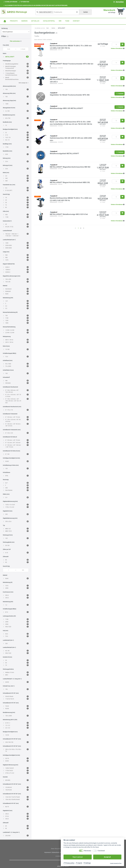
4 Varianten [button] (120, 107)
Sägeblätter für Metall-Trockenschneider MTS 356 (70, 95)
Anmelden (118, 2)
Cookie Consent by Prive (116, 863)
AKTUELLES (35, 21)
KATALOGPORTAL (49, 21)
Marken (53, 28)
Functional (101, 851)
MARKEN (24, 21)
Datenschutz (55, 852)
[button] (118, 48)
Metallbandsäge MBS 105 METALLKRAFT (66, 108)
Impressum (48, 852)
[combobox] (16, 32)
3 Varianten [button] (120, 152)
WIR (60, 21)
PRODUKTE (14, 21)
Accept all (107, 857)
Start (48, 28)
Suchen (86, 12)
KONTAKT (76, 21)
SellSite (67, 866)
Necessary (88, 851)
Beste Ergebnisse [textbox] (8, 32)
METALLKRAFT (62, 28)
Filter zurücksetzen (16, 41)
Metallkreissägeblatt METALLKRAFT (64, 154)
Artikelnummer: (54, 50)
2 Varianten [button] (120, 94)
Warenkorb (109, 10)
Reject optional (78, 857)
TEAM (67, 21)
